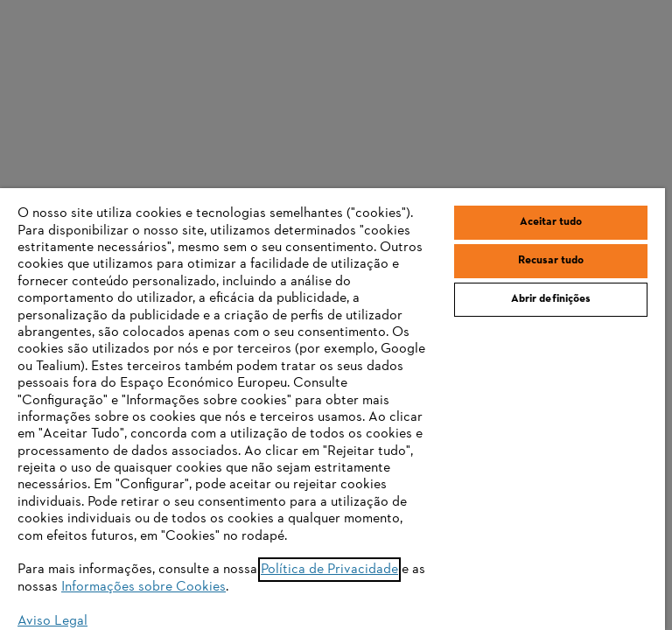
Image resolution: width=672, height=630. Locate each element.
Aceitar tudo (551, 222)
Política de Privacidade (329, 570)
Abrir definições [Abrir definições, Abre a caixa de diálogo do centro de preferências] (551, 299)
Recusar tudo (551, 261)
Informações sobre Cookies (143, 587)
